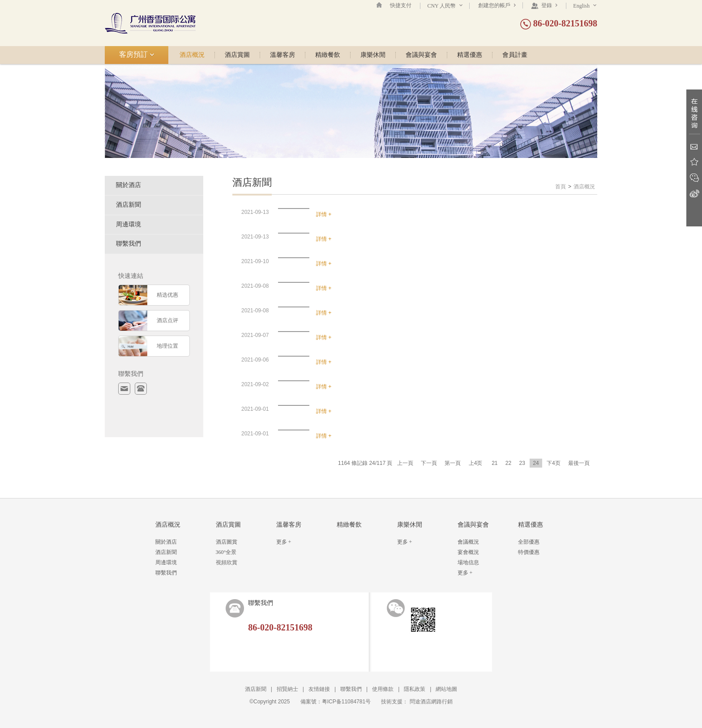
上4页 (476, 463)
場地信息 (468, 562)
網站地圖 (446, 689)
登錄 (544, 5)
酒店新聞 (128, 205)
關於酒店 (128, 185)
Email (694, 147)
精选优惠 (167, 295)
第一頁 (453, 463)
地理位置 (167, 346)
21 (494, 463)
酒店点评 (167, 320)
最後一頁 (579, 463)
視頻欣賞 (227, 562)
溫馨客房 (283, 55)
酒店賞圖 (237, 55)
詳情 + (324, 214)
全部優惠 (529, 542)
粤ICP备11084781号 (346, 702)
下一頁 (429, 463)
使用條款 (383, 689)
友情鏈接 (319, 689)
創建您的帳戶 (497, 5)
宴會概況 (468, 552)
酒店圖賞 (227, 542)
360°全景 (226, 552)
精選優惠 (470, 55)
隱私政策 (415, 689)
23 (522, 463)
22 (508, 463)
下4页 (554, 463)
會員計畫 (515, 55)
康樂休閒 (373, 55)
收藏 (694, 162)
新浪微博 (694, 194)
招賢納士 (287, 689)
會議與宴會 (421, 55)
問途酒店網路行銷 (431, 702)
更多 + (284, 542)
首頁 (561, 187)
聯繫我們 (128, 244)
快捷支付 (401, 5)
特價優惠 (529, 552)
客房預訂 (137, 54)
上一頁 (405, 463)
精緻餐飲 (328, 55)
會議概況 (468, 542)
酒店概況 (192, 55)
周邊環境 (128, 224)
